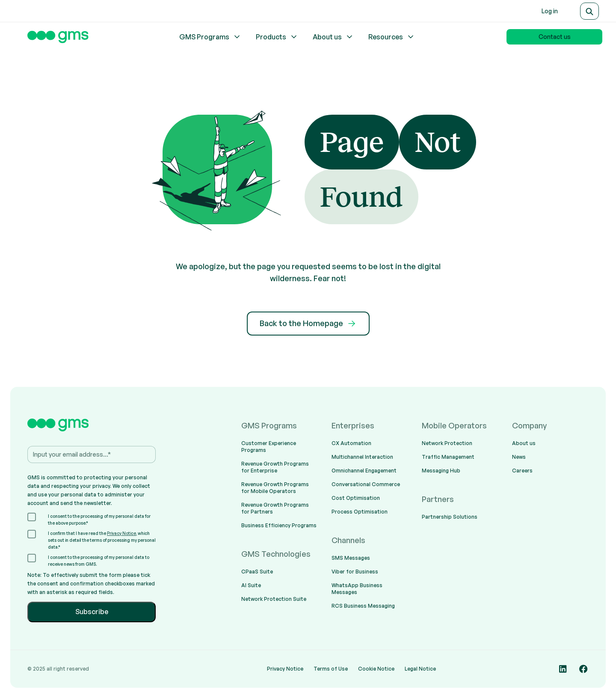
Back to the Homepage (308, 324)
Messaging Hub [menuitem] (441, 471)
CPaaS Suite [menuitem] (257, 572)
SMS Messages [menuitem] (351, 558)
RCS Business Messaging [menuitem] (363, 606)
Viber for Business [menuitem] (355, 572)
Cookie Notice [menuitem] (376, 669)
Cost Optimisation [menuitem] (356, 498)
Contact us (555, 37)
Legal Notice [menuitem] (420, 669)
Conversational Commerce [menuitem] (366, 484)
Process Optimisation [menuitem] (360, 512)
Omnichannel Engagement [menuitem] (364, 471)
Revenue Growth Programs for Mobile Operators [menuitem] (275, 488)
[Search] (589, 11)
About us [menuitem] (524, 443)
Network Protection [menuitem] (447, 443)
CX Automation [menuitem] (351, 443)
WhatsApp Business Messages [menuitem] (357, 589)
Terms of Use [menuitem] (331, 669)
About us (333, 37)
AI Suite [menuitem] (251, 585)
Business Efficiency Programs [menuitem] (279, 525)
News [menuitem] (519, 457)
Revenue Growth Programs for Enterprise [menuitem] (275, 467)
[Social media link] (563, 669)
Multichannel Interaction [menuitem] (362, 457)
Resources (392, 37)
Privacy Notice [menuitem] (285, 669)
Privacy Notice (121, 533)
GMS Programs (210, 37)
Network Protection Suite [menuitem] (274, 599)
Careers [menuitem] (522, 471)
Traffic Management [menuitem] (448, 457)
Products (277, 37)
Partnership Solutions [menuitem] (450, 517)
